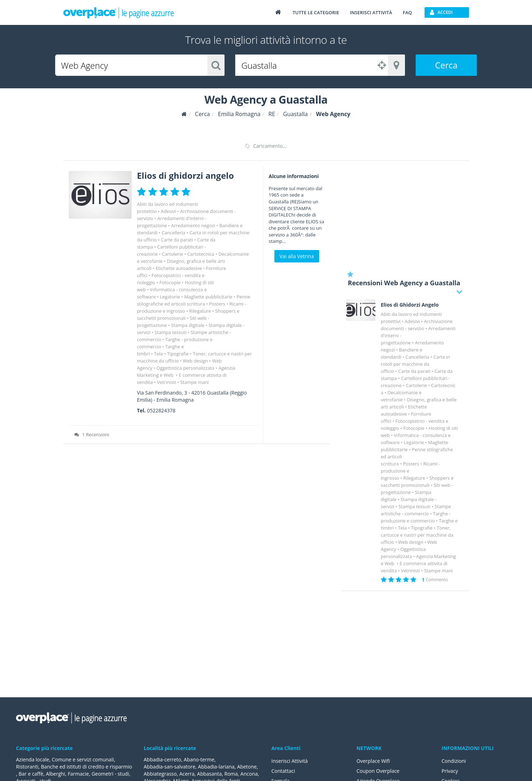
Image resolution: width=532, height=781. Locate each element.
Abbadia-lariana (216, 767)
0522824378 (161, 410)
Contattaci (283, 771)
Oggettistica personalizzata (186, 368)
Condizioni (454, 761)
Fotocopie (170, 282)
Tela (159, 354)
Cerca (446, 65)
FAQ (407, 12)
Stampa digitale (188, 325)
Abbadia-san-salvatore (170, 767)
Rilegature (200, 311)
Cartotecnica (201, 254)
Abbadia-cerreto (162, 759)
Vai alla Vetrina (297, 256)
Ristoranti (27, 767)
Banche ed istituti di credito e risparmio (86, 767)
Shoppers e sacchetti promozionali (188, 314)
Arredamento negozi (193, 225)
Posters (217, 304)
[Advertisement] (405, 215)
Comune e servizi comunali (83, 759)
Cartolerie (173, 254)
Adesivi (168, 211)
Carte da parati (177, 240)
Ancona (249, 774)
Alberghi (56, 774)
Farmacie (79, 774)
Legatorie (170, 297)
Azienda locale (33, 759)
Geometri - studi (110, 774)
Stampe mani (194, 382)
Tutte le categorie (316, 12)
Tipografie (178, 354)
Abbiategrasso (160, 774)
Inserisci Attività (290, 761)
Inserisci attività (371, 12)
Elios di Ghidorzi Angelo (410, 305)
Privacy (450, 771)
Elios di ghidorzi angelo (186, 175)
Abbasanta (210, 774)
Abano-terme (199, 759)
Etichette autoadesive (179, 268)
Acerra (187, 774)
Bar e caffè (31, 774)
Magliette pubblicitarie (208, 297)
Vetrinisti (167, 382)
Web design (195, 361)
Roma (231, 774)
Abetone (247, 767)
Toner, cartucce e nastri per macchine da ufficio (417, 535)
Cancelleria (173, 233)
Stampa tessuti (170, 332)
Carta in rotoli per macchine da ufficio (415, 364)
